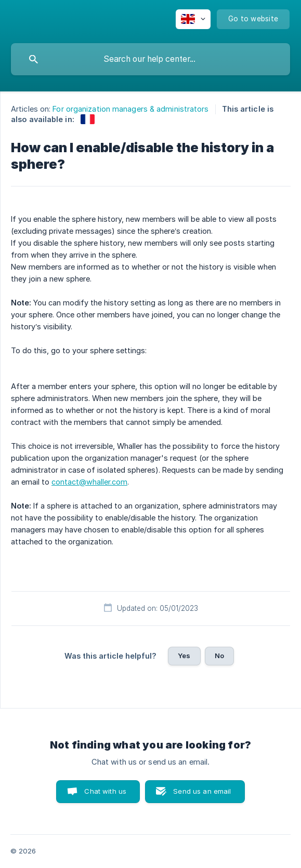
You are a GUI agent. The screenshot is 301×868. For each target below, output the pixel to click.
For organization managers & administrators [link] (130, 109)
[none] (193, 19)
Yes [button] (184, 656)
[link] (88, 119)
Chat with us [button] (105, 791)
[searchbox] (150, 59)
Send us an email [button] (202, 791)
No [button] (219, 656)
